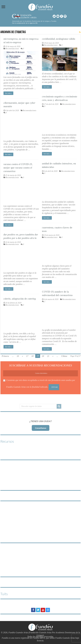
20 (43, 356)
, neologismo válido (59, 39)
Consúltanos (41, 428)
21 (48, 356)
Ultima (64, 356)
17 (27, 356)
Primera (5, 356)
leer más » (8, 93)
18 (32, 356)
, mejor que (18, 168)
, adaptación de (20, 299)
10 (18, 356)
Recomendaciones (12, 49)
